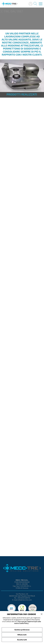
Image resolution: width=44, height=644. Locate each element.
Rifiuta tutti (22, 635)
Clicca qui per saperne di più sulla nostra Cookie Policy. (28, 622)
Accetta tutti (22, 640)
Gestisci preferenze (22, 630)
